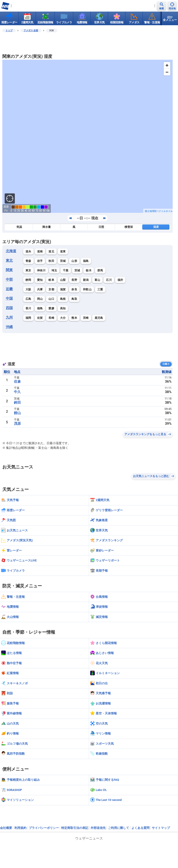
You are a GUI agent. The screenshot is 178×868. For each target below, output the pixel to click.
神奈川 (41, 270)
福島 (86, 261)
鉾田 (17, 403)
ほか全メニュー (170, 19)
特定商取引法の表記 (75, 828)
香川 (28, 308)
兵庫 (40, 289)
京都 (51, 289)
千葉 (66, 270)
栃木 (89, 270)
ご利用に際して (119, 828)
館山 (17, 413)
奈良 (74, 289)
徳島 (40, 308)
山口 (51, 299)
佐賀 (40, 318)
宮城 (63, 261)
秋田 (51, 261)
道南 (40, 251)
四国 (9, 308)
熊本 (74, 318)
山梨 (63, 280)
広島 (28, 299)
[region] (87, 136)
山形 (74, 261)
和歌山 (87, 289)
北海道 (11, 251)
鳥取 (74, 299)
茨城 (77, 270)
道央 (28, 251)
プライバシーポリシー (44, 828)
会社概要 (6, 828)
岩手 (40, 261)
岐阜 (51, 280)
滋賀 (63, 289)
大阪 (28, 289)
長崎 (51, 318)
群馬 (100, 270)
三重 (100, 289)
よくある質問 (140, 828)
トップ (9, 30)
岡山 (40, 299)
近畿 (9, 289)
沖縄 (9, 327)
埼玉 (54, 270)
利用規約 (20, 828)
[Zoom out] (167, 72)
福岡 (28, 318)
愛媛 (51, 308)
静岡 (28, 280)
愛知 (40, 280)
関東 (9, 270)
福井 (120, 280)
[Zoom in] (167, 65)
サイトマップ (161, 828)
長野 (74, 280)
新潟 (86, 280)
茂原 (17, 424)
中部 (9, 279)
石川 (109, 280)
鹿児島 (99, 318)
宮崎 (86, 318)
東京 (28, 270)
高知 (63, 308)
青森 (28, 261)
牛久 (17, 392)
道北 (51, 251)
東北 (9, 260)
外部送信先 (98, 828)
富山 (97, 280)
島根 (63, 299)
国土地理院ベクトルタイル (159, 211)
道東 (63, 251)
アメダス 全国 (31, 30)
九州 (9, 317)
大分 (63, 318)
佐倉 (17, 381)
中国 (9, 298)
